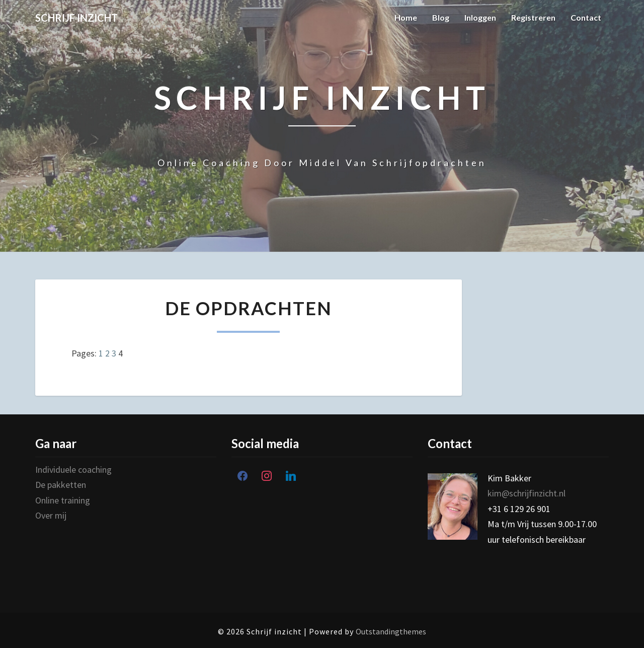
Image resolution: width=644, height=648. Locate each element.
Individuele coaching (74, 470)
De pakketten (62, 485)
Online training (64, 500)
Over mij (52, 515)
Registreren (533, 17)
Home (406, 17)
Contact (586, 17)
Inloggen (480, 17)
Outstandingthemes (391, 631)
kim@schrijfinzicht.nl (527, 493)
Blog (441, 17)
